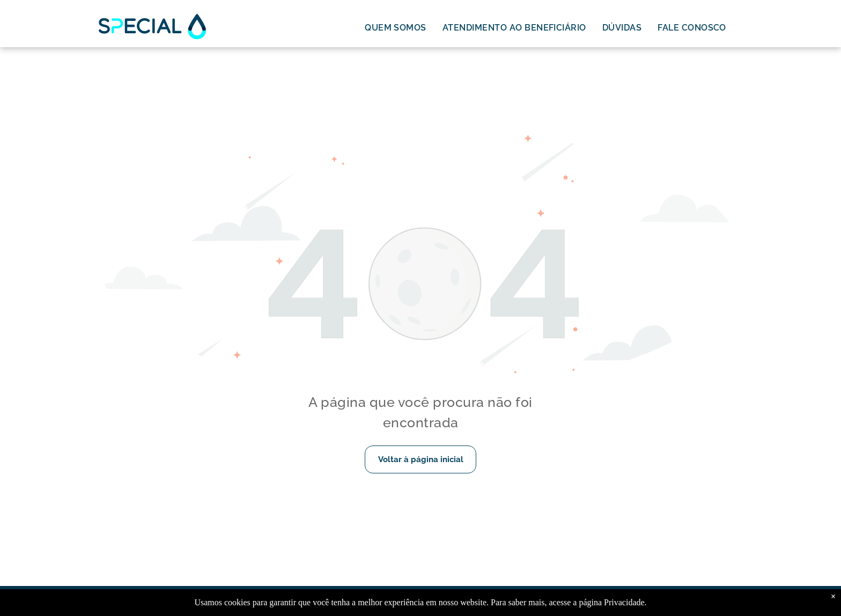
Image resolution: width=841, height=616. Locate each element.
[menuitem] (396, 28)
